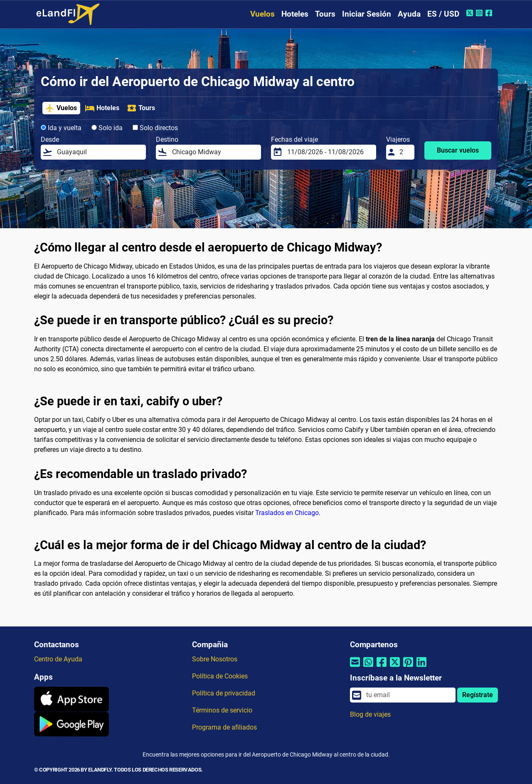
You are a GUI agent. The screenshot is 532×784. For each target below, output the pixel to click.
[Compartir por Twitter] (395, 667)
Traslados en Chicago (287, 513)
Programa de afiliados (224, 727)
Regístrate (478, 695)
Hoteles (295, 14)
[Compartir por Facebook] (382, 667)
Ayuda (409, 14)
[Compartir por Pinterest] (408, 667)
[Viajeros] (404, 152)
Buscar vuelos (458, 150)
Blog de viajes (370, 714)
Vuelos (262, 14)
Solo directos (155, 128)
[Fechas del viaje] (329, 152)
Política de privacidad (224, 693)
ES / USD (443, 14)
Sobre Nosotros (215, 659)
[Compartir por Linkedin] (421, 667)
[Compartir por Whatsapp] (368, 667)
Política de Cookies (220, 676)
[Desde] (99, 152)
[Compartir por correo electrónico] (355, 667)
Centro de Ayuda (58, 659)
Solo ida (107, 128)
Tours (325, 14)
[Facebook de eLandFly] (490, 13)
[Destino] (214, 152)
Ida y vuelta (61, 128)
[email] (408, 695)
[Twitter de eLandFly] (471, 13)
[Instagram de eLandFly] (480, 13)
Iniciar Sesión (367, 14)
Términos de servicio (222, 710)
